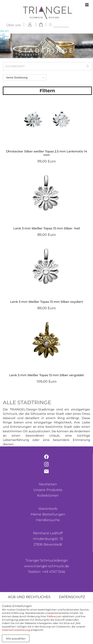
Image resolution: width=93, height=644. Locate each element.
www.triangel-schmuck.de (47, 566)
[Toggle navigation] (87, 5)
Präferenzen (54, 616)
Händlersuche (48, 520)
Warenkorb (48, 509)
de (2, 31)
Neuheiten (48, 484)
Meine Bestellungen (48, 514)
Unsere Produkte (48, 490)
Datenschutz (72, 597)
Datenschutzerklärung (16, 630)
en (7, 31)
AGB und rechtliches (29, 597)
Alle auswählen (16, 639)
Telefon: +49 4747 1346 (46, 572)
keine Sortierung (17, 77)
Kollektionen (48, 496)
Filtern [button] (47, 91)
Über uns (14, 25)
